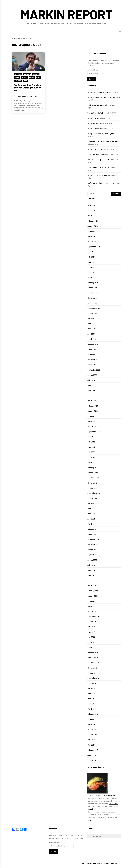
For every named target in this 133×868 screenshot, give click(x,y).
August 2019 (92, 622)
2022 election (18, 74)
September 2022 (94, 432)
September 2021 (94, 493)
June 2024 (91, 324)
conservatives (27, 74)
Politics (38, 77)
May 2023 (91, 390)
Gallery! (93, 809)
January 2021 (93, 534)
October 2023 (92, 365)
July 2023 (91, 380)
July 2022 (91, 442)
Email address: (93, 70)
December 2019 (93, 601)
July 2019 (91, 627)
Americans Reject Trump (97, 154)
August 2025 (92, 252)
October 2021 (92, 488)
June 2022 (91, 447)
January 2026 (93, 226)
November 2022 (93, 421)
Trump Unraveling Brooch (108, 796)
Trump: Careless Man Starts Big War (101, 134)
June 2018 (91, 694)
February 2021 (93, 529)
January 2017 (93, 755)
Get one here (113, 804)
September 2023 (94, 370)
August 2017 (92, 735)
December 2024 (93, 293)
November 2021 (93, 483)
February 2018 (93, 714)
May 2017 (91, 745)
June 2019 (91, 632)
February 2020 (93, 591)
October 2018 (92, 673)
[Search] (120, 32)
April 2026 (91, 211)
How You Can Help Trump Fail (98, 160)
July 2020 (91, 565)
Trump (25, 81)
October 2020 (92, 550)
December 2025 (93, 231)
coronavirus (36, 74)
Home (47, 32)
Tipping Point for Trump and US (99, 167)
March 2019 (92, 647)
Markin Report (66, 14)
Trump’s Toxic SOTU (95, 149)
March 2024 (92, 339)
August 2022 (92, 437)
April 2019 (91, 642)
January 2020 (93, 596)
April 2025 (91, 272)
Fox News (32, 77)
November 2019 (93, 606)
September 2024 (94, 308)
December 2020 (93, 539)
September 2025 (94, 247)
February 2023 (93, 406)
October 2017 (92, 730)
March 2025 (92, 277)
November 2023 (93, 360)
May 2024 (91, 329)
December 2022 (93, 416)
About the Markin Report (79, 32)
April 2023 (91, 396)
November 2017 (93, 724)
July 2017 (91, 740)
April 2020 (91, 581)
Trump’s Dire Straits (95, 128)
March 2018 (92, 709)
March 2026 (92, 216)
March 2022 (92, 462)
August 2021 (92, 498)
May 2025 (91, 267)
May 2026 (91, 206)
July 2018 (91, 688)
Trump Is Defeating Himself (98, 92)
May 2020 (91, 575)
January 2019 (93, 658)
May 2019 (91, 637)
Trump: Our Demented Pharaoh (99, 175)
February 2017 (93, 750)
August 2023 (92, 375)
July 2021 (91, 504)
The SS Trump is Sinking (96, 113)
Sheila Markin (22, 96)
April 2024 (91, 334)
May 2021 (91, 514)
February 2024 (93, 344)
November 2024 (93, 298)
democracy (24, 77)
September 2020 (94, 555)
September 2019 (94, 616)
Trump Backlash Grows (96, 123)
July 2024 (91, 319)
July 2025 (91, 257)
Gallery (66, 32)
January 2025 (93, 288)
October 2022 (92, 426)
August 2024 (92, 313)
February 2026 (93, 221)
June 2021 (91, 509)
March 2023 (92, 401)
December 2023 (93, 355)
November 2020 (93, 545)
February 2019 (93, 652)
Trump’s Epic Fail (94, 118)
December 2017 (93, 719)
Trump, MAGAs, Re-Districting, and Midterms (104, 97)
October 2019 (92, 611)
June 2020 (91, 570)
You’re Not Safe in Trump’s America (101, 183)
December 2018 (93, 663)
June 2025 (91, 262)
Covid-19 (17, 77)
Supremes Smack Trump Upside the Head (103, 141)
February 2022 (93, 468)
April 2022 (91, 457)
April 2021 (91, 519)
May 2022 (91, 452)
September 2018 (94, 678)
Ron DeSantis (18, 81)
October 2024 (92, 303)
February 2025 (93, 283)
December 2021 (93, 478)
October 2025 (92, 242)
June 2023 (91, 385)
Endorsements (56, 32)
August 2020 (92, 560)
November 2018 (93, 668)
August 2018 (92, 683)
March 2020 (92, 586)
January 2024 (93, 349)
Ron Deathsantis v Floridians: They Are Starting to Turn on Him (28, 88)
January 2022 (93, 473)
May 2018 (91, 699)
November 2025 (93, 236)
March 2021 (92, 524)
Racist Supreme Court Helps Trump (101, 105)
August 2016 (92, 760)
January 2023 (93, 411)
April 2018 (91, 704)
